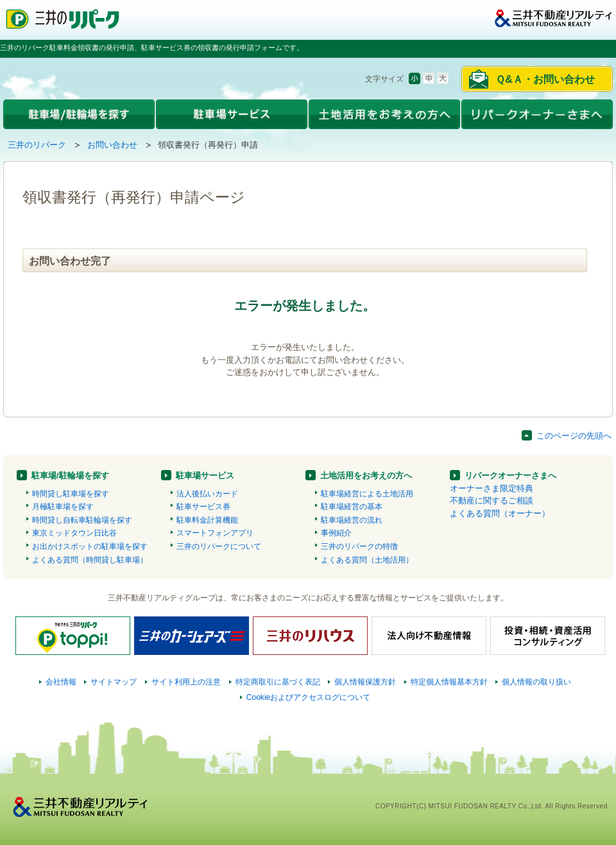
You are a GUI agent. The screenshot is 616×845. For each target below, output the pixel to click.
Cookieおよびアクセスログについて (309, 697)
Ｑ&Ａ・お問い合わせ (545, 79)
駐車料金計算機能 (207, 520)
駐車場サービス (205, 475)
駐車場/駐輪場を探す (70, 475)
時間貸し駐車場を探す (71, 494)
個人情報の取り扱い (536, 682)
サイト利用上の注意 (186, 682)
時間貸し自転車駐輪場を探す (82, 520)
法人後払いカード (207, 494)
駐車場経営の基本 (352, 507)
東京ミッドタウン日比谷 (74, 533)
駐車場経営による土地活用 (367, 494)
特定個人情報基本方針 (449, 682)
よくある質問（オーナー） (500, 513)
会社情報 (61, 682)
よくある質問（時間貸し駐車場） (90, 560)
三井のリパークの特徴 (359, 546)
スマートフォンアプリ (215, 533)
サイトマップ (114, 682)
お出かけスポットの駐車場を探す (90, 546)
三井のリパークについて (219, 546)
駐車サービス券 (203, 507)
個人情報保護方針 (365, 682)
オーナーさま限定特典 (492, 488)
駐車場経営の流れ (352, 520)
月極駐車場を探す (63, 507)
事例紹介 (336, 533)
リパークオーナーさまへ (510, 475)
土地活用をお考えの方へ (366, 475)
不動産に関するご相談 (492, 501)
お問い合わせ (112, 145)
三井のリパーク (37, 145)
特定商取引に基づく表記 (278, 682)
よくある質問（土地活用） (367, 560)
